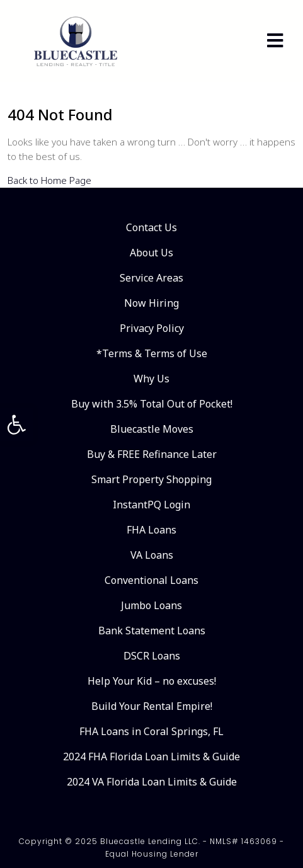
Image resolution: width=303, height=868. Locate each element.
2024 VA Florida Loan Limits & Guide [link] (152, 782)
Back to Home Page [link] (49, 180)
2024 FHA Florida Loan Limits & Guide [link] (151, 757)
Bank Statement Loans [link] (152, 631)
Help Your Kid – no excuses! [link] (152, 681)
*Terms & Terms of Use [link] (152, 353)
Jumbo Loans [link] (151, 605)
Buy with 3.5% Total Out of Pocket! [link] (152, 404)
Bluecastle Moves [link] (152, 429)
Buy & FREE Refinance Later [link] (152, 454)
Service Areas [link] (151, 278)
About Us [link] (151, 253)
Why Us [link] (151, 379)
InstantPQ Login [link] (151, 505)
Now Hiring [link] (151, 303)
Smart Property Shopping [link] (151, 479)
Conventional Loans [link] (151, 580)
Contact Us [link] (151, 227)
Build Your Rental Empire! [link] (152, 706)
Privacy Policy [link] (152, 328)
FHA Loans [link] (151, 530)
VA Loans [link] (152, 555)
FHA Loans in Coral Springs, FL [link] (151, 731)
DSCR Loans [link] (152, 656)
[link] (16, 425)
